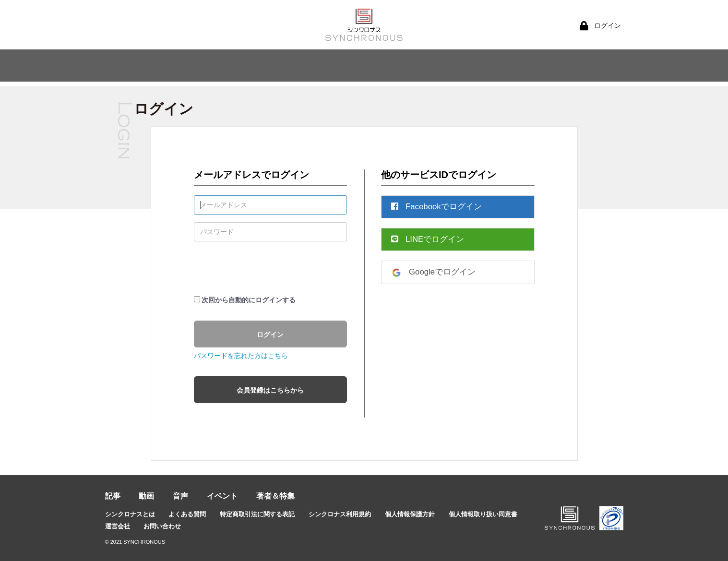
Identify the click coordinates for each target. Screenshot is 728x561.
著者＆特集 (275, 496)
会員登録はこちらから (270, 390)
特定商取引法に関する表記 (257, 514)
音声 (180, 496)
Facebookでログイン (436, 207)
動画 (146, 496)
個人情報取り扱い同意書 (483, 514)
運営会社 (118, 526)
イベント (222, 496)
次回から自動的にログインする (249, 300)
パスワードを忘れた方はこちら (241, 356)
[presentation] (267, 268)
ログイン (270, 334)
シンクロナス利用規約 (340, 514)
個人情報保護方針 (410, 514)
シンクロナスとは (130, 514)
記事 (113, 496)
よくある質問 (187, 514)
